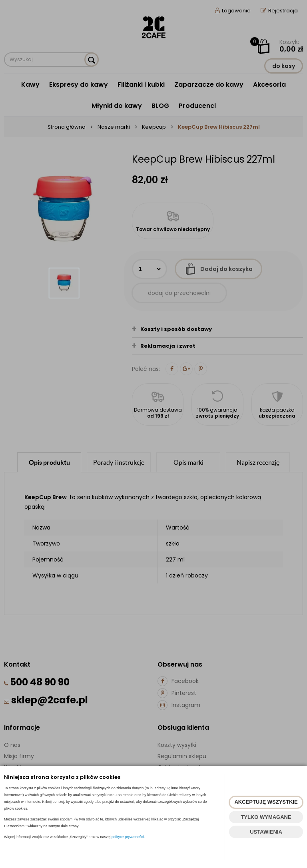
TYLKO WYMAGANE (266, 817)
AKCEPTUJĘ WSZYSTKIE (266, 802)
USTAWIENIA (266, 832)
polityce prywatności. (128, 837)
